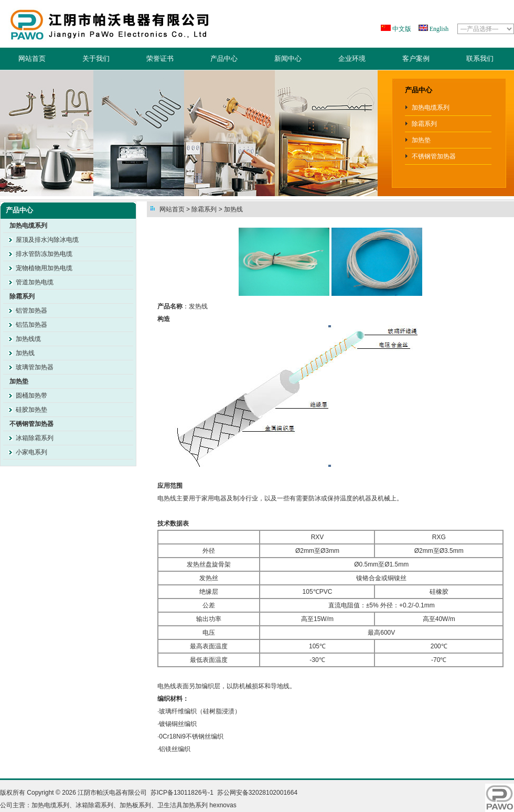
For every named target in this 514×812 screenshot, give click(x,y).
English (438, 29)
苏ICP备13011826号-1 (182, 793)
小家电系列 (31, 452)
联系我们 (480, 58)
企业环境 (352, 58)
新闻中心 (288, 58)
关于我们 (96, 58)
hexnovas (223, 805)
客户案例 (416, 58)
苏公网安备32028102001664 (257, 793)
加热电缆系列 (431, 108)
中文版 (401, 29)
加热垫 (421, 140)
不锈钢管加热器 (434, 156)
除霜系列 (424, 124)
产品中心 (224, 58)
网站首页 (32, 58)
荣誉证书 (160, 58)
